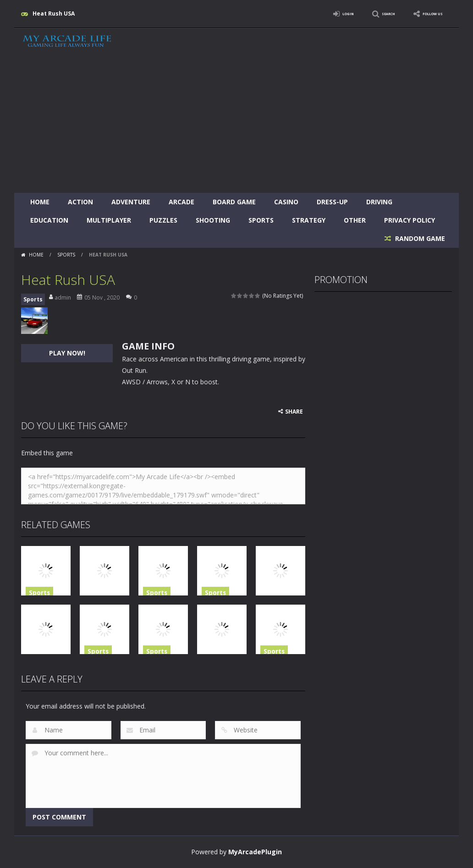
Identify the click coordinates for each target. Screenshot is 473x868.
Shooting (213, 220)
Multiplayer (109, 220)
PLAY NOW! (67, 353)
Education (49, 220)
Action (80, 202)
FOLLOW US (426, 14)
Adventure (131, 202)
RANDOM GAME (419, 238)
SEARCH (371, 14)
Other (355, 220)
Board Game (234, 202)
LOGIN (322, 14)
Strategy (309, 220)
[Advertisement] (236, 124)
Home (40, 202)
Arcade (181, 202)
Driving (379, 202)
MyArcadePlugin (255, 852)
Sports (261, 220)
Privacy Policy (410, 220)
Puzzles (163, 220)
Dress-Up (332, 202)
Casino (286, 202)
